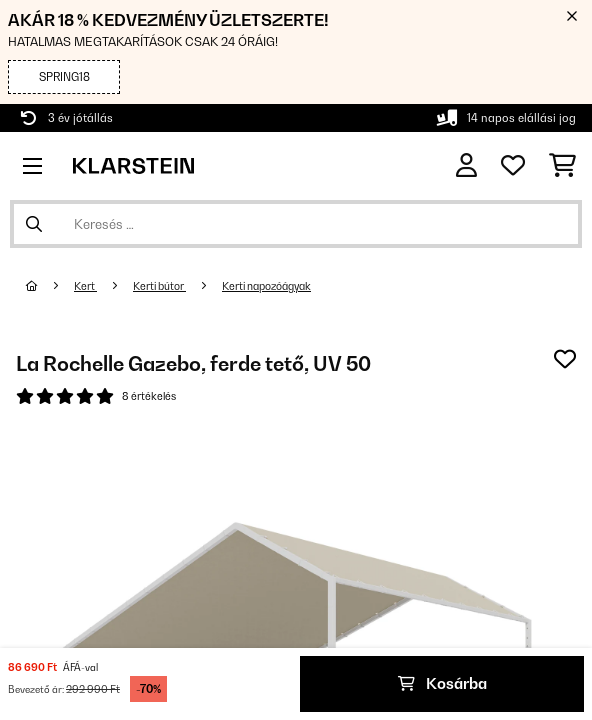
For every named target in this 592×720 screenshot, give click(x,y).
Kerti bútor (159, 286)
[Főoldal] (50, 286)
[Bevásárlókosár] (562, 166)
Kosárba (442, 683)
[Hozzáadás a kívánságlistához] (565, 359)
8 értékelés (149, 396)
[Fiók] (466, 165)
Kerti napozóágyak (266, 286)
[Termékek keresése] (296, 224)
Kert (85, 286)
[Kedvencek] (513, 166)
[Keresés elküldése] (34, 224)
